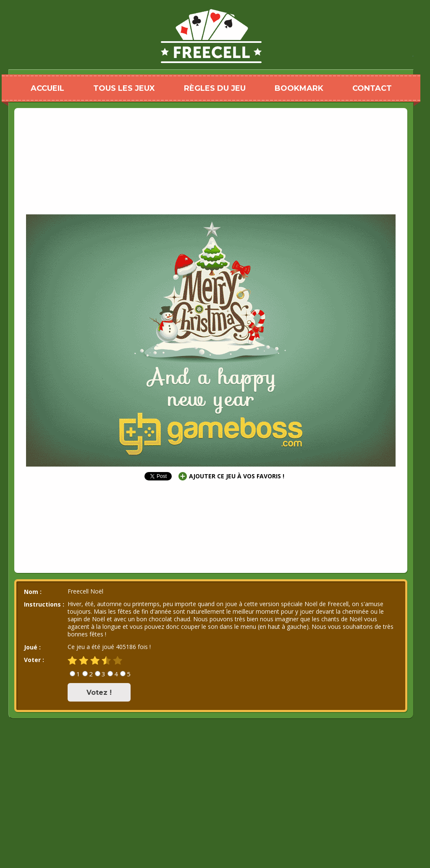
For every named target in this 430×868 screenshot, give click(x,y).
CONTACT (372, 88)
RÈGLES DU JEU (215, 88)
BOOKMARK (299, 88)
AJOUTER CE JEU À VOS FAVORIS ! (237, 476)
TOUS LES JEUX (124, 88)
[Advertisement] (211, 132)
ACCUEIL (47, 88)
